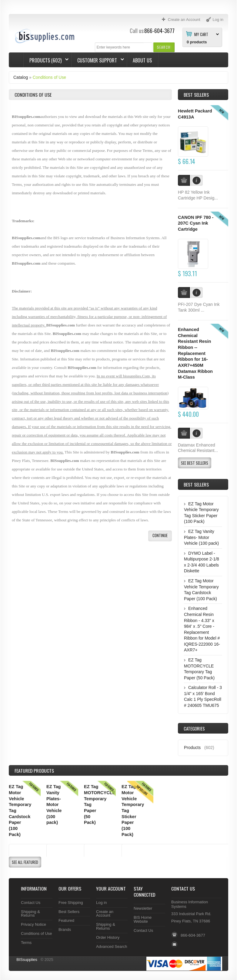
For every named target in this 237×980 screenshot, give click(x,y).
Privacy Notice (33, 924)
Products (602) (46, 60)
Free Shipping (71, 903)
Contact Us (31, 903)
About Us (142, 60)
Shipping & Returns (30, 914)
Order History (108, 937)
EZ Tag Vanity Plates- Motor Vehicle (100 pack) (201, 537)
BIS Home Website (143, 919)
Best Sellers (196, 95)
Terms (26, 943)
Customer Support (98, 60)
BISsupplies (27, 960)
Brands (65, 930)
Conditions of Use (49, 77)
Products (192, 748)
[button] (164, 47)
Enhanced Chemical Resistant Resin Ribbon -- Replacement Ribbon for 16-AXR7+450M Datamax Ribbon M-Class (195, 353)
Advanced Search (112, 947)
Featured (66, 920)
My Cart (201, 34)
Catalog (21, 77)
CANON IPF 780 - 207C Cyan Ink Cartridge (196, 223)
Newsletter (143, 908)
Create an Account (105, 914)
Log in (101, 903)
